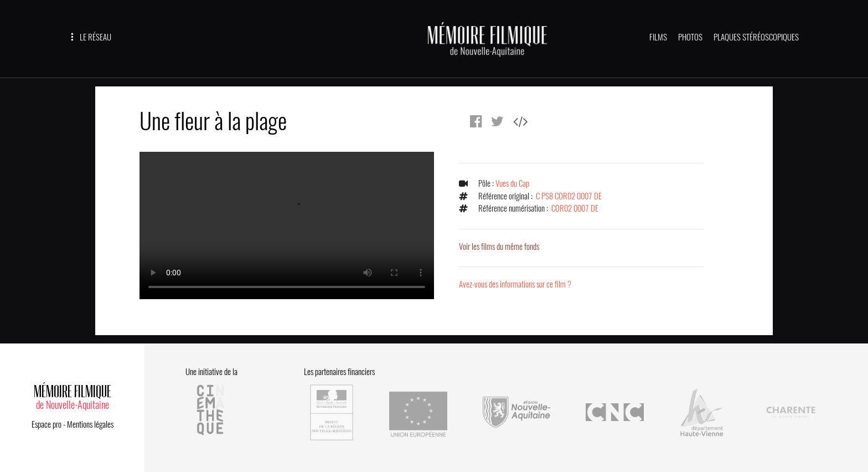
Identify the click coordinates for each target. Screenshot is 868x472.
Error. (287, 225)
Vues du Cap (512, 183)
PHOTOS (690, 37)
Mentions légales (90, 424)
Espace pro (46, 424)
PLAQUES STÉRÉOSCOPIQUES (756, 37)
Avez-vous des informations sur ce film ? (515, 284)
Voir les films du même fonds (499, 247)
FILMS (658, 37)
